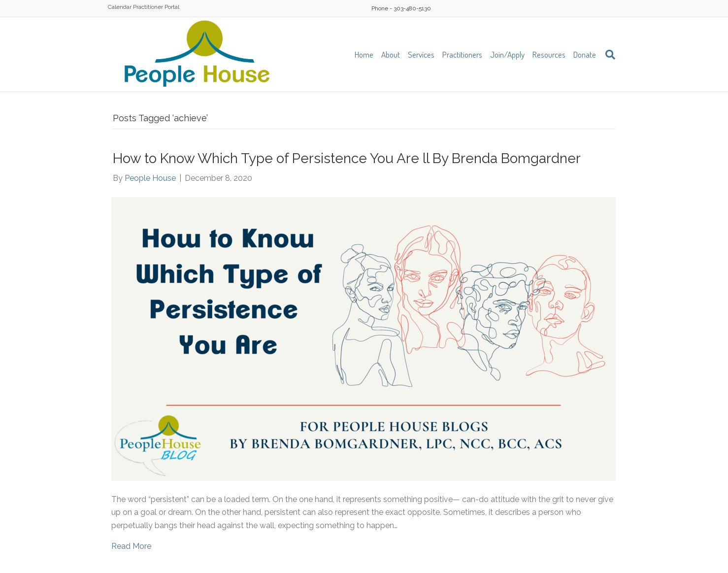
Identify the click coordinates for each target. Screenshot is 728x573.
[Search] (608, 55)
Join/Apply (507, 54)
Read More (131, 546)
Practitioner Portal (156, 7)
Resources (549, 54)
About (391, 54)
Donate (585, 54)
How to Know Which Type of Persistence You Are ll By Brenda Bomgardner (347, 158)
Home (364, 54)
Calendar (120, 7)
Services (421, 54)
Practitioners (462, 54)
